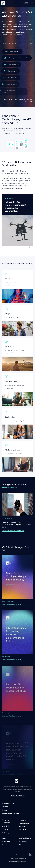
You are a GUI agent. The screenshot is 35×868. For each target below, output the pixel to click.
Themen (5, 807)
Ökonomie (5, 829)
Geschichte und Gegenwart (24, 825)
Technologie (6, 833)
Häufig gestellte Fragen (11, 813)
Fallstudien (5, 845)
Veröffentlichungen (25, 838)
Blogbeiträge (23, 841)
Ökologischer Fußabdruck (17, 58)
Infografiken (6, 841)
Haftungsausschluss (20, 855)
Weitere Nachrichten (10, 487)
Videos (4, 838)
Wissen (5, 810)
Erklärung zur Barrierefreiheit (17, 862)
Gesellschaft (23, 820)
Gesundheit (5, 826)
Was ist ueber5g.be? (18, 795)
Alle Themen (23, 829)
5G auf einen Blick (12, 51)
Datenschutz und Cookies (19, 858)
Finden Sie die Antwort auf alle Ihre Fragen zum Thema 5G (17, 101)
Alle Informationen (25, 845)
